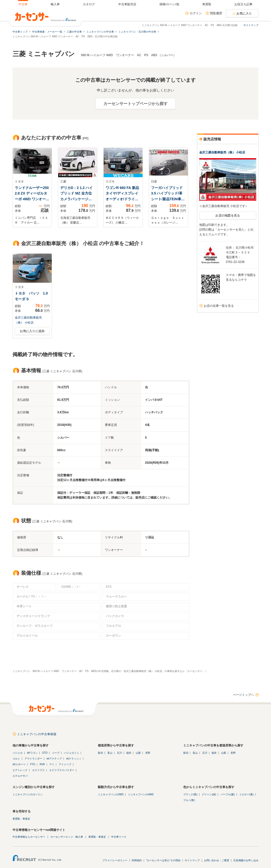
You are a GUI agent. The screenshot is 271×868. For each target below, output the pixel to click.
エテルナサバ (20, 776)
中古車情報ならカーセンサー (29, 837)
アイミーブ (65, 764)
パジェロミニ (72, 753)
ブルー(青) (189, 800)
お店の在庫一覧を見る (219, 306)
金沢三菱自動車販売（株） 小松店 (222, 152)
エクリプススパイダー (62, 770)
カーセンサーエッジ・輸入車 (67, 837)
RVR (42, 764)
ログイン (196, 13)
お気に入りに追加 (32, 331)
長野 (148, 753)
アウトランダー (33, 759)
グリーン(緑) (209, 794)
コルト (16, 759)
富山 (110, 753)
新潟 (100, 753)
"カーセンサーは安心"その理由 (163, 860)
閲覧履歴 (216, 13)
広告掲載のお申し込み (246, 860)
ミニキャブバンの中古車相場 (37, 734)
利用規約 (137, 860)
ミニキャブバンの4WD (141, 794)
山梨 (138, 753)
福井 (129, 753)
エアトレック (20, 770)
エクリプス (38, 770)
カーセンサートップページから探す (135, 104)
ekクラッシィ (74, 759)
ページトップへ (243, 695)
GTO (45, 753)
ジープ (56, 753)
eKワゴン (32, 753)
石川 (119, 753)
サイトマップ (251, 25)
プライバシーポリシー (115, 860)
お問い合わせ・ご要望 (217, 860)
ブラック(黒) (190, 794)
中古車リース (119, 837)
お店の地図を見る (228, 216)
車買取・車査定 (21, 819)
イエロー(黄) (246, 794)
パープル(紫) (228, 794)
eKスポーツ (19, 764)
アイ (52, 764)
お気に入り (244, 14)
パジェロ (18, 753)
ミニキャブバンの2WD (111, 794)
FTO (33, 764)
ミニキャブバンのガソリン (28, 794)
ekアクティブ (54, 759)
